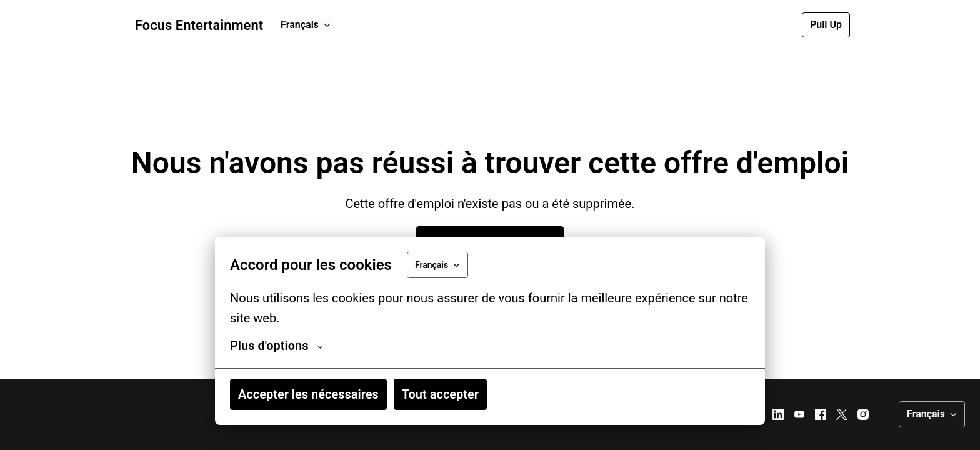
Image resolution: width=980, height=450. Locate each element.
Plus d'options (277, 346)
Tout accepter (440, 394)
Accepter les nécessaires (308, 394)
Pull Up (826, 25)
